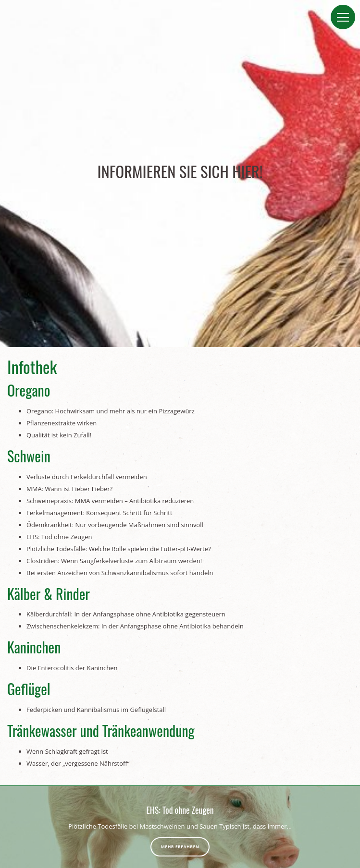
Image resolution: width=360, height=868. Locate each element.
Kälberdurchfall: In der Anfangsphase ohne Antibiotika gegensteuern (126, 614)
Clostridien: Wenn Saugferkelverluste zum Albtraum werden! (114, 561)
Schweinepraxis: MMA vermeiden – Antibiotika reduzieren (110, 501)
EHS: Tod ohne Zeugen (59, 537)
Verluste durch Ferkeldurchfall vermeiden (87, 477)
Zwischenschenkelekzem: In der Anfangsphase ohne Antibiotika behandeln (135, 626)
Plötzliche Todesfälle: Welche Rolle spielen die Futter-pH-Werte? (119, 549)
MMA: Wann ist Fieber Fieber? (69, 489)
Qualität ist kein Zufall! (59, 435)
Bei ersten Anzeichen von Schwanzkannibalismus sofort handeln (120, 573)
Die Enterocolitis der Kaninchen (72, 668)
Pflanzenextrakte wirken (62, 423)
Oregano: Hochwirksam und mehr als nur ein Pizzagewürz (111, 411)
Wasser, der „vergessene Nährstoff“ (78, 763)
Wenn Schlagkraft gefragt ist (67, 751)
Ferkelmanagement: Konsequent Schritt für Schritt (99, 513)
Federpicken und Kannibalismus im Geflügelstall (96, 710)
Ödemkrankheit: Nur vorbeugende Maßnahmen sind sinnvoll (115, 525)
